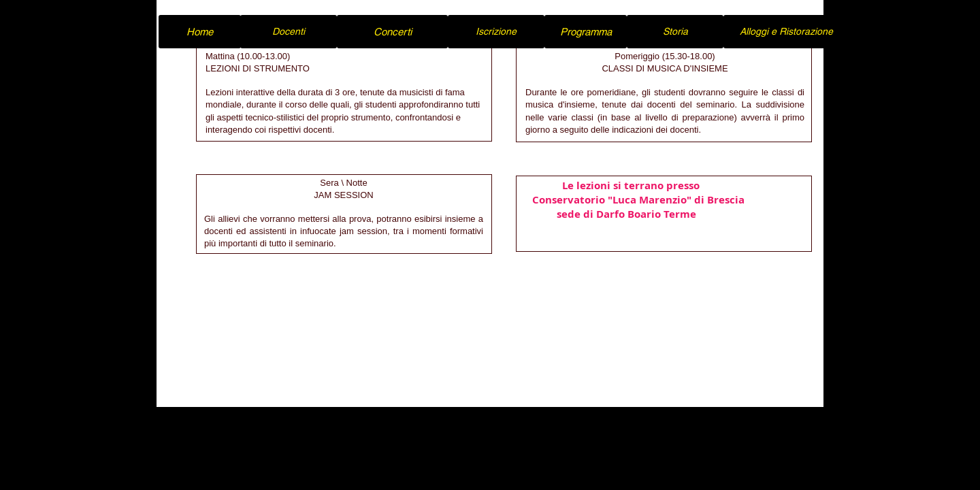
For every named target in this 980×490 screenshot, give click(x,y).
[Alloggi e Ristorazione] (786, 32)
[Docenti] (289, 32)
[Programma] (586, 32)
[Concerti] (392, 32)
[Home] (200, 32)
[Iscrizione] (496, 32)
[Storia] (675, 32)
